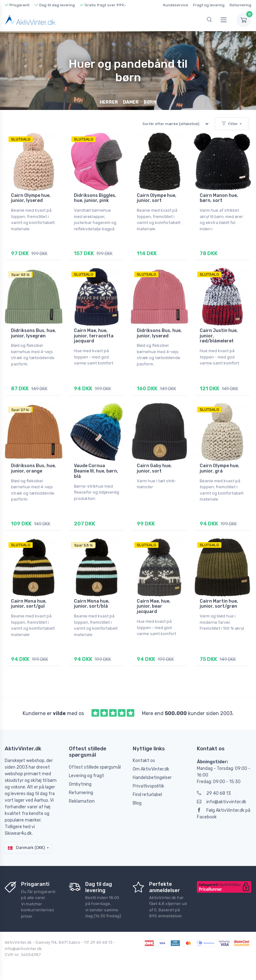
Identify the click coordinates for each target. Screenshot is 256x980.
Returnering (240, 5)
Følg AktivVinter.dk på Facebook (224, 813)
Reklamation (82, 801)
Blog (137, 803)
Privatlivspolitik (148, 786)
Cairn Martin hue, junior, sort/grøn (219, 604)
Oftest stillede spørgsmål (95, 767)
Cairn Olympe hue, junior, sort (157, 198)
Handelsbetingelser (152, 777)
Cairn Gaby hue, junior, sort (154, 468)
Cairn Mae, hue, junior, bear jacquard (154, 606)
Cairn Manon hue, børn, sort (219, 198)
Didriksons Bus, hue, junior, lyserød (159, 333)
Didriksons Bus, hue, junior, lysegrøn (33, 333)
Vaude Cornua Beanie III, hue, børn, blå (96, 471)
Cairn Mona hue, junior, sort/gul (29, 604)
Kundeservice (176, 5)
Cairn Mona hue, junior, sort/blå (92, 604)
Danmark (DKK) (26, 847)
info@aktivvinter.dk (222, 802)
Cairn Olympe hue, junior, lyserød (31, 198)
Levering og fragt (86, 775)
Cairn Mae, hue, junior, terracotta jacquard (94, 336)
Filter (230, 124)
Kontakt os (144, 760)
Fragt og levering (209, 5)
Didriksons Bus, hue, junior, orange (33, 468)
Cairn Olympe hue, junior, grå (220, 468)
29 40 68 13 (214, 793)
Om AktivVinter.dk (151, 769)
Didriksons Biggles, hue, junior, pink (95, 198)
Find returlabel (147, 794)
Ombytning (80, 784)
